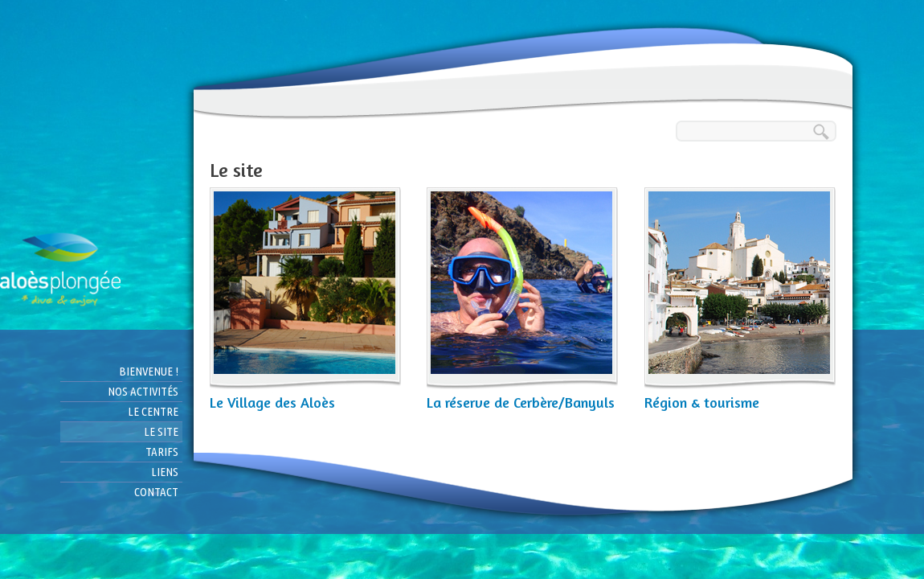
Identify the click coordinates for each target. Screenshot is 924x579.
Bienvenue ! (149, 371)
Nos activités (143, 391)
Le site (161, 431)
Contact (156, 492)
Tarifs (162, 452)
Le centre (153, 411)
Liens (165, 472)
